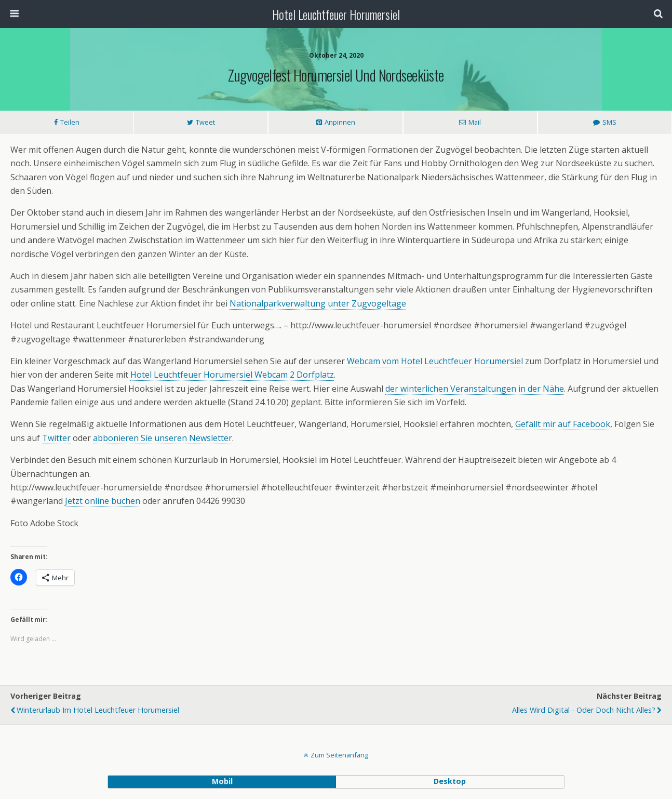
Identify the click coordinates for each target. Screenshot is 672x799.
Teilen (70, 122)
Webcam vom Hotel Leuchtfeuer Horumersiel (435, 361)
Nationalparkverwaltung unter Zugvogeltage (318, 303)
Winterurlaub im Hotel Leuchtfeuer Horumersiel (98, 710)
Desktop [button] (450, 781)
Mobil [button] (222, 781)
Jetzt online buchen (103, 501)
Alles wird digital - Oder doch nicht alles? (584, 710)
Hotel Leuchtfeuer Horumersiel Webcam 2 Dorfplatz (232, 375)
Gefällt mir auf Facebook (563, 424)
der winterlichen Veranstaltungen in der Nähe (475, 389)
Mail (475, 122)
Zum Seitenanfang (339, 755)
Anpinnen (340, 122)
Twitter (56, 438)
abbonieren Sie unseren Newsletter (163, 438)
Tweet (205, 122)
